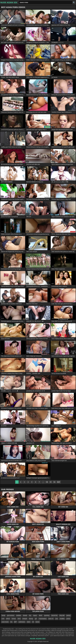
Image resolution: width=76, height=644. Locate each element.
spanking (47, 615)
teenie (37, 622)
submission (22, 622)
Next (59, 482)
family (3, 615)
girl (36, 619)
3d (33, 622)
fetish (41, 615)
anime (68, 619)
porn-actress (11, 615)
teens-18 (51, 619)
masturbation (43, 619)
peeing (68, 615)
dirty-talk (62, 615)
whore (8, 619)
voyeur (35, 615)
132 (54, 482)
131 (51, 482)
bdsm (29, 622)
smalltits (62, 619)
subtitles (19, 615)
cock (3, 619)
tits (11, 622)
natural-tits (54, 615)
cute (57, 619)
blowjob (25, 619)
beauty (31, 619)
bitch (19, 619)
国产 (15, 622)
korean (14, 619)
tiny (30, 615)
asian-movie (5, 622)
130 (47, 482)
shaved (25, 615)
